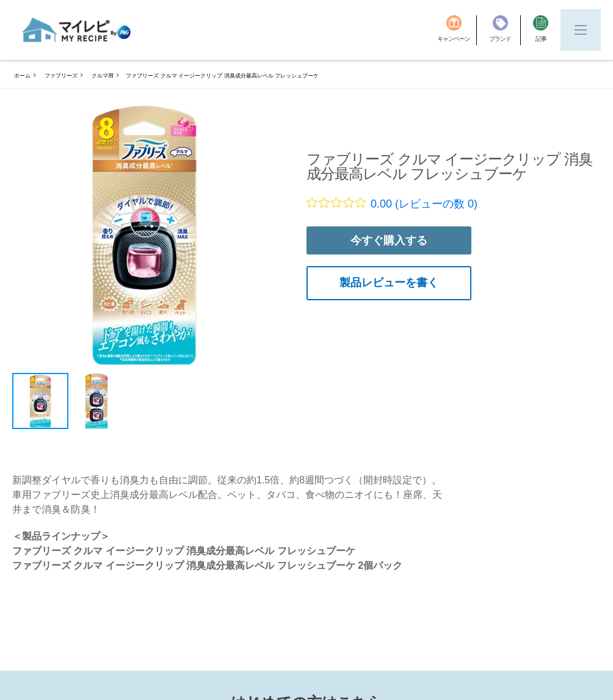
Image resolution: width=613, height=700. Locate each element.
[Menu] (581, 30)
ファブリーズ (61, 76)
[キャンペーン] (457, 30)
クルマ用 (103, 76)
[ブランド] (505, 30)
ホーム (22, 76)
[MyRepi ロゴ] (76, 30)
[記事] (541, 30)
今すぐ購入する (389, 240)
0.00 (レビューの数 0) (424, 204)
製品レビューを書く (389, 283)
